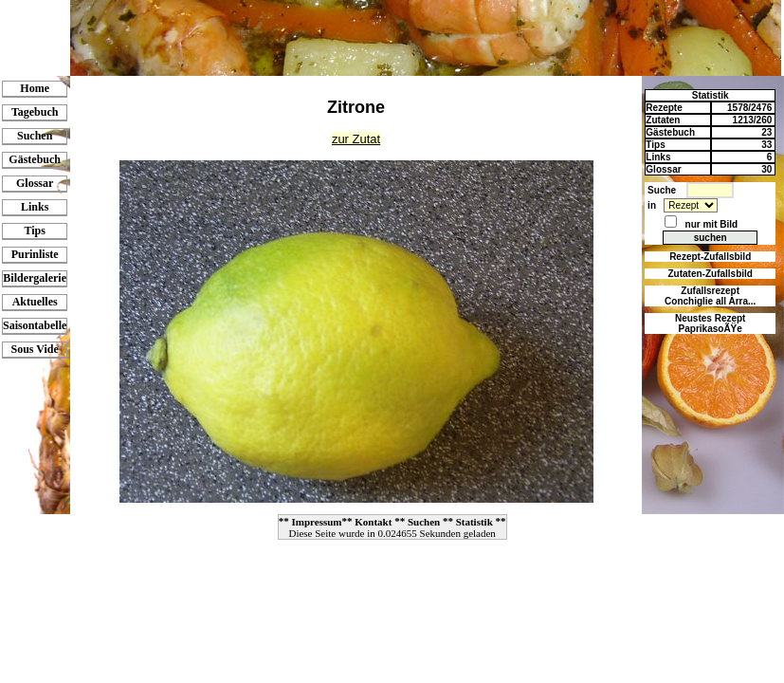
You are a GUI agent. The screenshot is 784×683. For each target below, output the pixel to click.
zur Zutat (356, 139)
